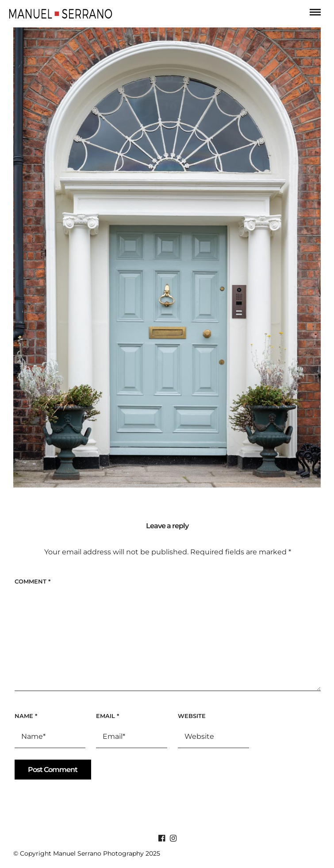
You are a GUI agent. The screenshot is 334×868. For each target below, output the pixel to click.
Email (107, 716)
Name (26, 716)
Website (192, 716)
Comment (33, 581)
